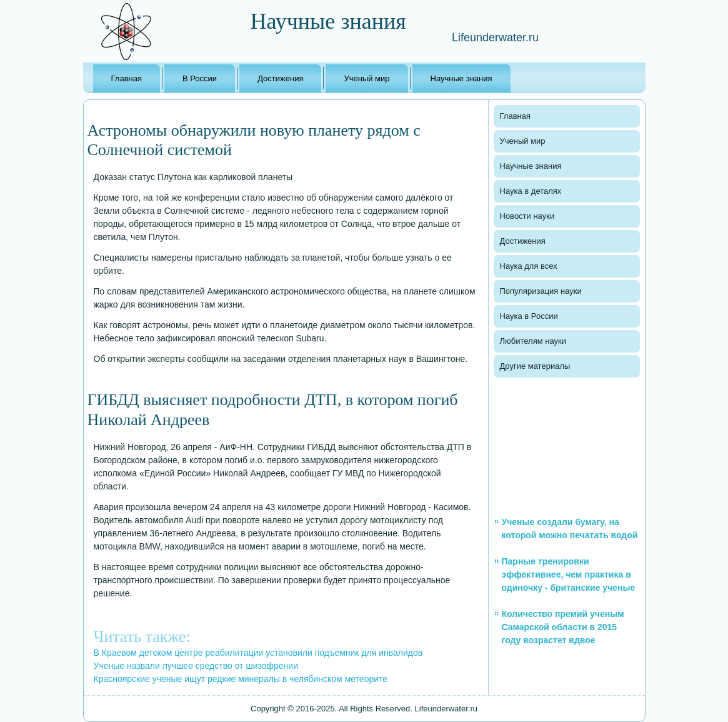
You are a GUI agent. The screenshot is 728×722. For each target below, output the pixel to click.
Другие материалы (535, 366)
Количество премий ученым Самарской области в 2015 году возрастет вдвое (563, 627)
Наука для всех (529, 266)
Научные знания (461, 78)
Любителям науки (533, 341)
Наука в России (529, 316)
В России (200, 78)
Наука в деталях (531, 191)
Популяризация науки (541, 291)
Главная (127, 78)
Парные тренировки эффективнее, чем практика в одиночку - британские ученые (569, 574)
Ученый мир (366, 78)
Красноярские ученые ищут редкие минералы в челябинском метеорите (241, 679)
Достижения (280, 78)
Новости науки (527, 216)
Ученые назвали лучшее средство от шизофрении (196, 666)
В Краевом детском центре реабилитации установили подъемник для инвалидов (258, 653)
